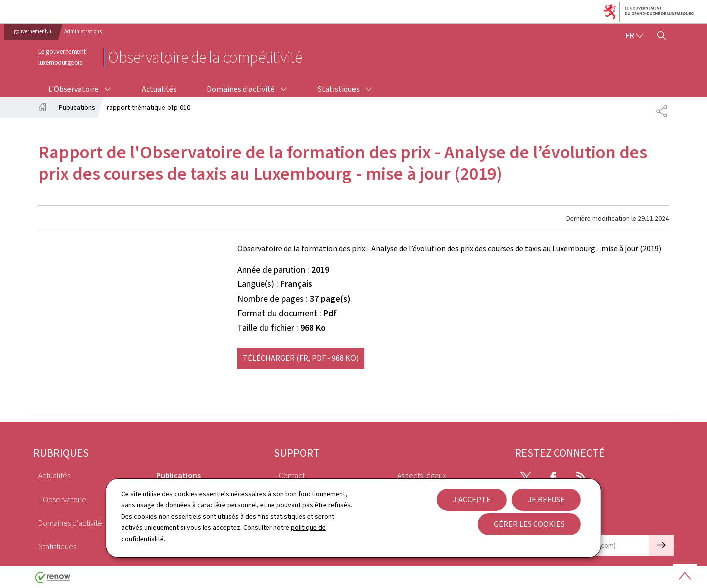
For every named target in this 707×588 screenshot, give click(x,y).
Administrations (83, 31)
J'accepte (472, 500)
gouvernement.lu (33, 31)
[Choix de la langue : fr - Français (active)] (634, 36)
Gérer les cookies (529, 524)
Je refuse (546, 500)
